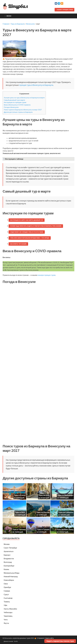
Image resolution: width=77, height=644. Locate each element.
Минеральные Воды (12, 573)
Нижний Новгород (11, 576)
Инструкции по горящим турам (15, 102)
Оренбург (7, 587)
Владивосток (9, 559)
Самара (7, 591)
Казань (6, 569)
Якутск (6, 623)
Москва (7, 544)
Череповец (8, 616)
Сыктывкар (8, 598)
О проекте (41, 638)
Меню (9, 16)
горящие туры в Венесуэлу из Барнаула (36, 85)
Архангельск (9, 551)
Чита (6, 620)
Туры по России (43, 512)
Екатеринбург (9, 566)
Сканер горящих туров (64, 10)
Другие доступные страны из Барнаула (18, 112)
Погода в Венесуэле (11, 107)
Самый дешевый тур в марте (14, 100)
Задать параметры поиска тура (60, 641)
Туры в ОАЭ (20, 512)
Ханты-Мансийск (10, 609)
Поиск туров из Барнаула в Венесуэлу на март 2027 (23, 110)
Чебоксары (8, 612)
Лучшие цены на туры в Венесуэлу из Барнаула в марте (24, 98)
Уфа (5, 605)
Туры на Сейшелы (66, 512)
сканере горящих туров (46, 275)
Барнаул (7, 555)
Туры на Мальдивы (65, 495)
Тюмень (7, 602)
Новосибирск (9, 580)
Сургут (6, 594)
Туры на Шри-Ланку (65, 529)
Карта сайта (50, 638)
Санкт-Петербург (10, 548)
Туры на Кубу (44, 495)
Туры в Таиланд (19, 529)
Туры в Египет (20, 495)
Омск (6, 584)
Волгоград (8, 562)
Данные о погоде (8, 641)
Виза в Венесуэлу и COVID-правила (17, 105)
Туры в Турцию (43, 529)
